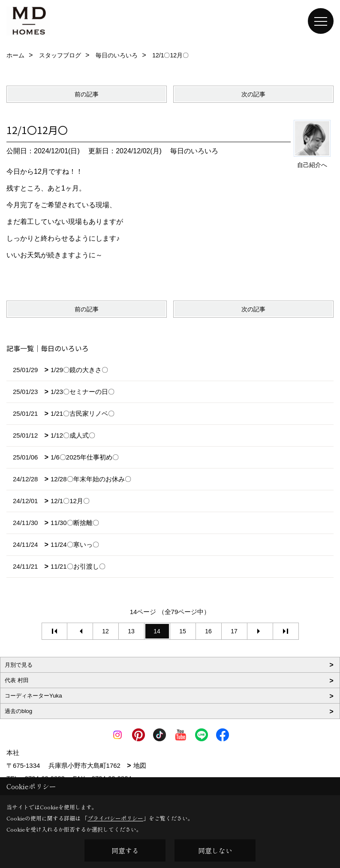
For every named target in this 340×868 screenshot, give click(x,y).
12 (105, 631)
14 (157, 631)
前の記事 (87, 94)
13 (131, 631)
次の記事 (253, 94)
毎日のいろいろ (194, 151)
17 (234, 631)
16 (208, 631)
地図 (140, 765)
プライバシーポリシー (115, 818)
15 (183, 631)
